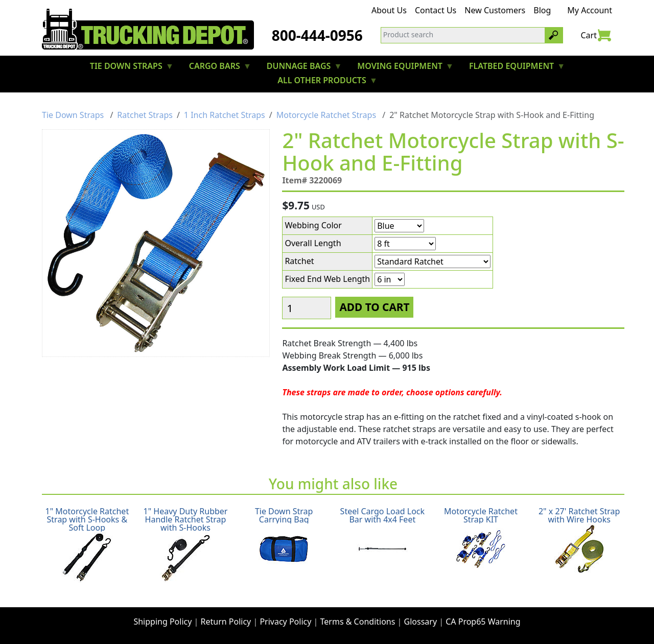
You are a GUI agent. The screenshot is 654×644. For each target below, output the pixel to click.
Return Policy (226, 622)
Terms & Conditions (358, 622)
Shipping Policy (162, 622)
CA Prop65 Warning (483, 622)
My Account (590, 10)
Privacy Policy (285, 622)
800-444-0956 (317, 35)
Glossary (421, 622)
